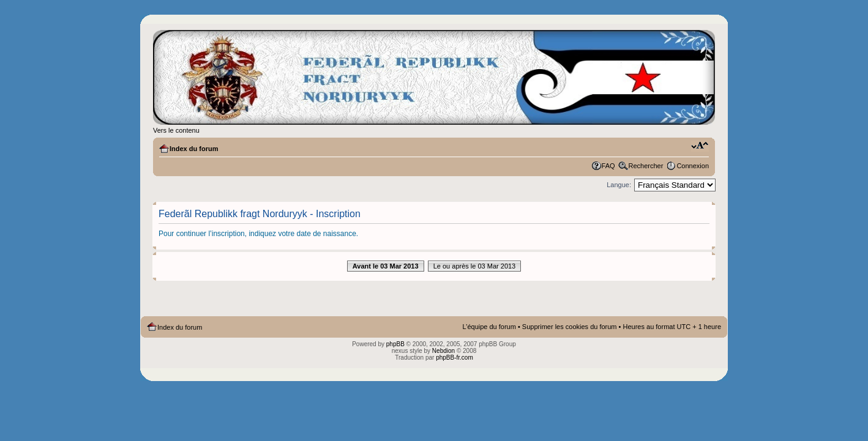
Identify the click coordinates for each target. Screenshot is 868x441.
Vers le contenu (176, 130)
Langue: (619, 185)
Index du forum (194, 149)
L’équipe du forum (489, 327)
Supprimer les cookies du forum (570, 327)
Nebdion (443, 351)
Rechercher (646, 166)
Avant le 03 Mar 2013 (386, 266)
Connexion (693, 166)
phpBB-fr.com (455, 358)
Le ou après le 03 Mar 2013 (475, 266)
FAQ (608, 166)
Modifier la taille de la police (700, 146)
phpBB (395, 344)
